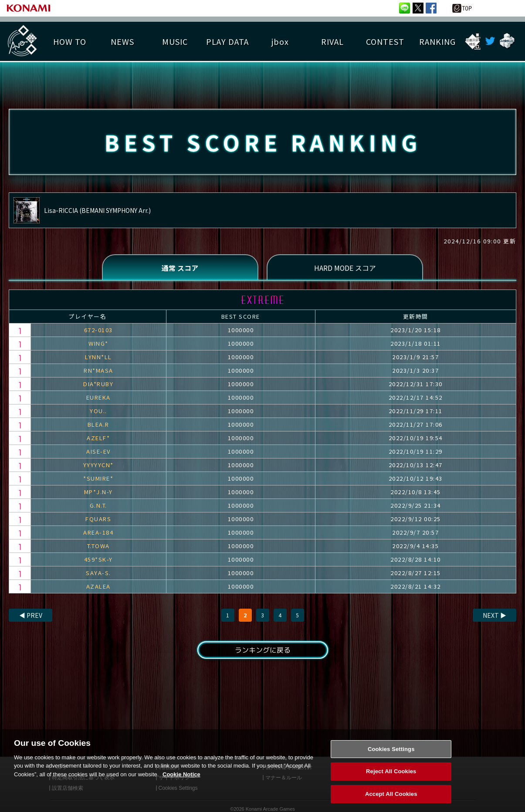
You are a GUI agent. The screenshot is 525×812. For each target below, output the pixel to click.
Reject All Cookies (391, 782)
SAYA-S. (98, 573)
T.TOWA (98, 546)
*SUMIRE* (98, 479)
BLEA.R (98, 425)
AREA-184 (98, 533)
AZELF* (98, 438)
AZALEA (98, 587)
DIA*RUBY (98, 384)
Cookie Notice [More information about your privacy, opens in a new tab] (181, 784)
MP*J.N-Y (98, 492)
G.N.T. (98, 506)
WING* (98, 344)
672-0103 (98, 330)
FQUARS (98, 519)
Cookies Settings (391, 759)
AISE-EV (98, 452)
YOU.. (98, 411)
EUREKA (98, 398)
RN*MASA (98, 371)
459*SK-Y (98, 560)
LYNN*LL (98, 357)
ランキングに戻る (262, 650)
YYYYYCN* (98, 465)
